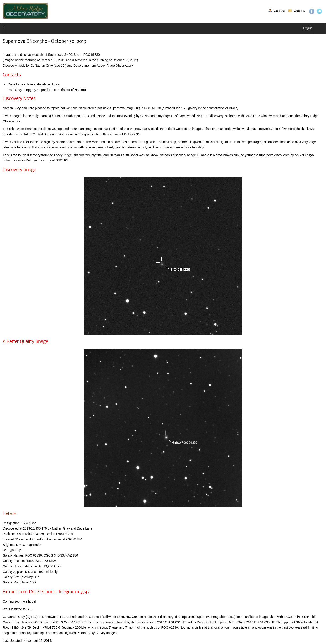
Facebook (312, 11)
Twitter (319, 11)
